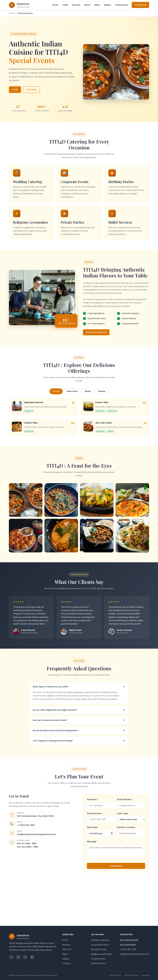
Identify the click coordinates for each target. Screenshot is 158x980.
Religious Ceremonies (101, 954)
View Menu (31, 90)
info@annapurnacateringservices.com (36, 834)
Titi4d (65, 5)
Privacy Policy (115, 975)
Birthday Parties (99, 949)
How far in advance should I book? (79, 720)
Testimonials (121, 5)
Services (76, 5)
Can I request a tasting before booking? (79, 741)
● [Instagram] (18, 957)
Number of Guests (126, 827)
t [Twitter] (25, 957)
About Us (67, 949)
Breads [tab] (88, 391)
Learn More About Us (96, 332)
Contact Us (140, 5)
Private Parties (98, 959)
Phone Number (94, 813)
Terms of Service (132, 975)
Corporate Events (100, 945)
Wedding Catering (100, 940)
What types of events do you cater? (79, 687)
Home (55, 5)
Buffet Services (98, 963)
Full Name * (92, 799)
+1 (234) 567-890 (26, 825)
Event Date (92, 827)
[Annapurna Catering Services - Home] (19, 5)
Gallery (107, 5)
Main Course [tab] (72, 391)
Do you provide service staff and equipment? (79, 731)
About (87, 5)
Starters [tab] (56, 391)
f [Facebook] (11, 957)
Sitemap (145, 975)
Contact (66, 963)
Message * (92, 842)
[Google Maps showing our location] (79, 897)
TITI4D (15, 90)
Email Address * (125, 799)
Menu (97, 5)
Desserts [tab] (102, 391)
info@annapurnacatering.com (134, 954)
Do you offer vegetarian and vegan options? (79, 710)
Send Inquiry (116, 866)
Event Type (122, 813)
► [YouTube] (32, 957)
